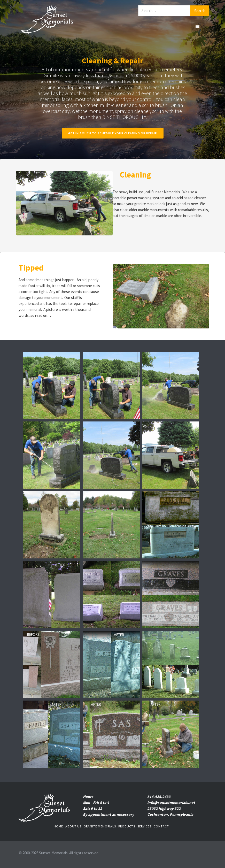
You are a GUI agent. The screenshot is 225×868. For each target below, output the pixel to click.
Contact (161, 826)
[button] (198, 26)
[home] (47, 19)
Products (127, 826)
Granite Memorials (100, 826)
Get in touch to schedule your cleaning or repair (113, 133)
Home (58, 826)
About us (73, 826)
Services (144, 826)
